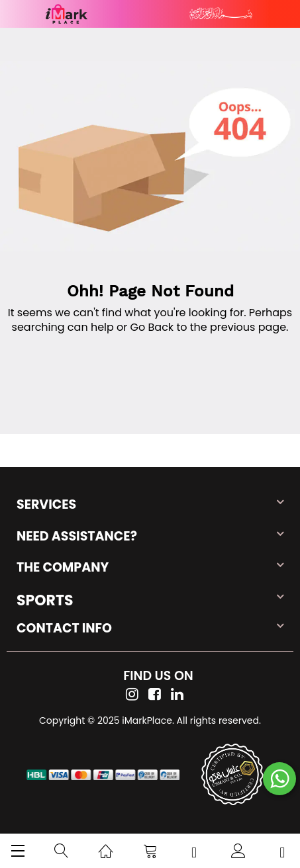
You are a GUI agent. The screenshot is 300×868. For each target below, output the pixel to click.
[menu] (18, 850)
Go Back (152, 327)
